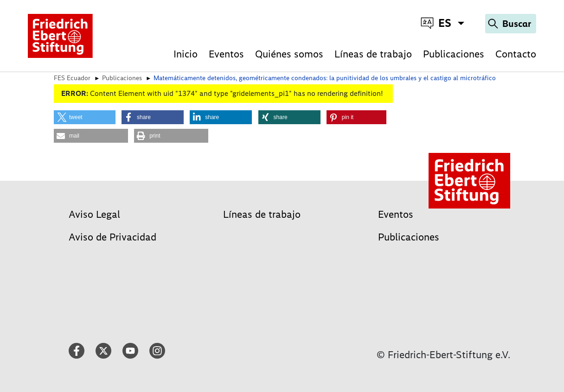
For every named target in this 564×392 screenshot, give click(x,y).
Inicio (186, 54)
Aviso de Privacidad (112, 237)
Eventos (226, 54)
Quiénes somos (289, 54)
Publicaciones (454, 54)
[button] (85, 117)
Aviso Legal (94, 214)
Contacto (516, 54)
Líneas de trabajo (373, 54)
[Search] (511, 24)
